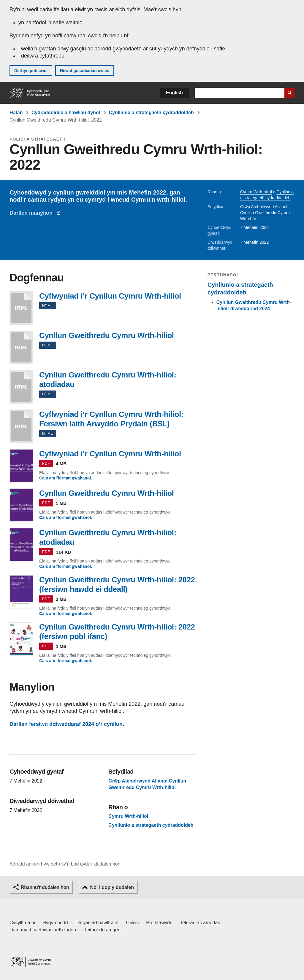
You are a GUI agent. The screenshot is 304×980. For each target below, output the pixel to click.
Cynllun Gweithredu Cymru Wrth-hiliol (21, 347)
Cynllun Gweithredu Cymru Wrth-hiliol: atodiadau (21, 387)
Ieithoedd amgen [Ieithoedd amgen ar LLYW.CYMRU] (103, 930)
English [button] (174, 93)
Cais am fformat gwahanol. (66, 478)
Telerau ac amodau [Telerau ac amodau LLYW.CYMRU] (200, 923)
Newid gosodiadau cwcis (85, 71)
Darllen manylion (33, 213)
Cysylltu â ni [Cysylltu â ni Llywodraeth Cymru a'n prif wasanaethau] (22, 923)
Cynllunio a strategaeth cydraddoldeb (151, 113)
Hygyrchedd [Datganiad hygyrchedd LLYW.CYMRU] (55, 923)
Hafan (16, 113)
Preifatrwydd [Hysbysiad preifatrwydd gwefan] (159, 923)
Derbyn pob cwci (31, 71)
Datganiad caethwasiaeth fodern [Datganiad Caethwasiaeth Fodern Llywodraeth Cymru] (44, 930)
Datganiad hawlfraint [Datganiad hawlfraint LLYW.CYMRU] (97, 923)
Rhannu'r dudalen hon (45, 887)
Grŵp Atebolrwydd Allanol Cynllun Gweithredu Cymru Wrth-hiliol (265, 213)
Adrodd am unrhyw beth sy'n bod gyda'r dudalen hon (65, 864)
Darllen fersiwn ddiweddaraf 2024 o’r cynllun (66, 724)
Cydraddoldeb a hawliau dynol (66, 113)
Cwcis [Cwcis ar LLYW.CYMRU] (133, 923)
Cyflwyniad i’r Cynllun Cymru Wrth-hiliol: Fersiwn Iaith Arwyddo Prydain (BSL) (21, 426)
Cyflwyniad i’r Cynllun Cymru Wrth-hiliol (21, 308)
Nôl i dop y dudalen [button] (112, 887)
